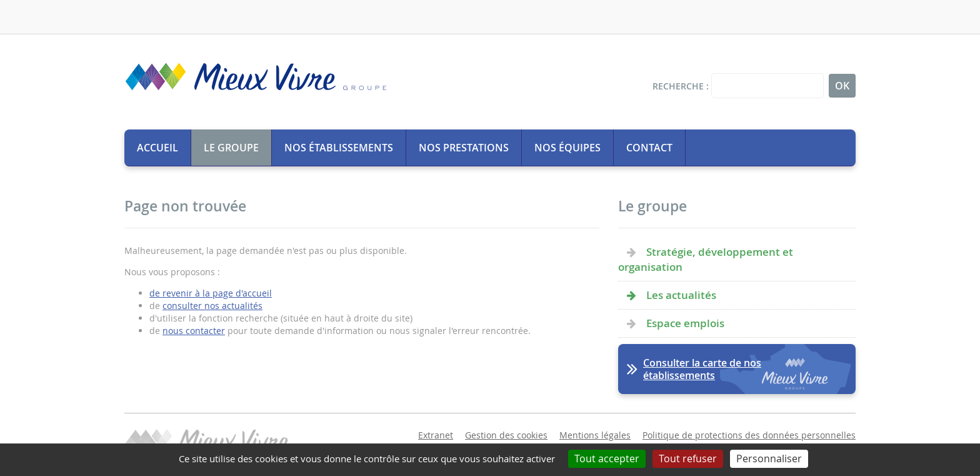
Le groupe (231, 148)
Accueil (157, 148)
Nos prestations (464, 148)
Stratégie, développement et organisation (706, 259)
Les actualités (681, 295)
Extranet (436, 435)
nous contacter (194, 331)
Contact (649, 148)
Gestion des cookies (506, 435)
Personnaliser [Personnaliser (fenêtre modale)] (769, 458)
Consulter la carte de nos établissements (702, 369)
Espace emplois (685, 323)
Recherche (678, 86)
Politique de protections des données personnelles (749, 435)
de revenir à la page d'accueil (211, 293)
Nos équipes (567, 148)
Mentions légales (595, 435)
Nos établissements (339, 148)
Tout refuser (688, 458)
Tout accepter (607, 458)
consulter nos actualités (212, 306)
